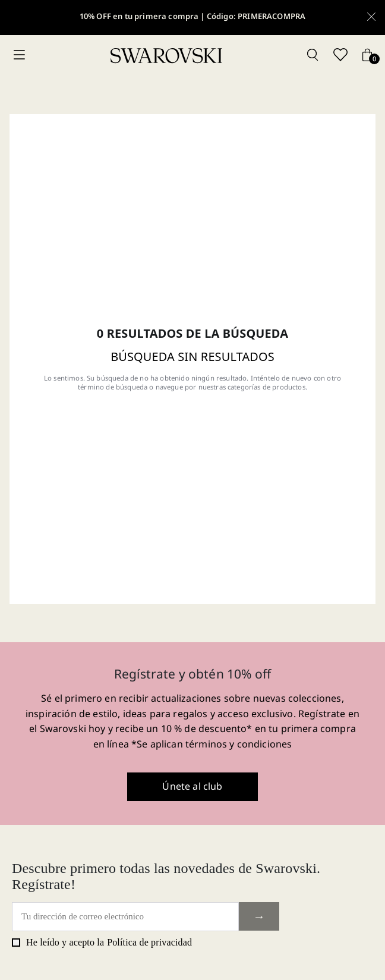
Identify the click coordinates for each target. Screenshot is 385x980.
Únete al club (192, 786)
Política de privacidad (149, 942)
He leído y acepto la (102, 943)
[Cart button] (367, 56)
